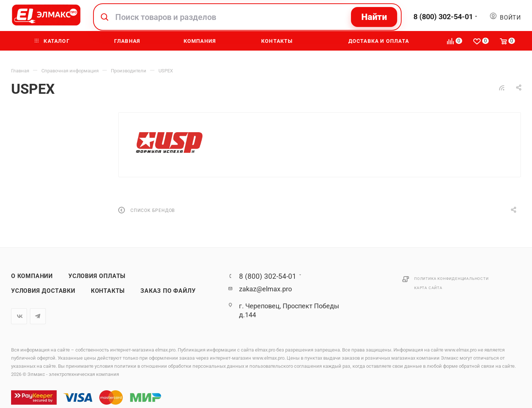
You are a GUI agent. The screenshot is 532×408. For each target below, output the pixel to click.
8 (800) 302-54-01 (443, 17)
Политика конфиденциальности (451, 279)
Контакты (108, 291)
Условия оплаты (97, 276)
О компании (32, 276)
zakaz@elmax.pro (265, 289)
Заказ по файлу (168, 291)
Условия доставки (43, 291)
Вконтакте (19, 316)
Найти (374, 17)
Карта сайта (428, 288)
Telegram (38, 316)
